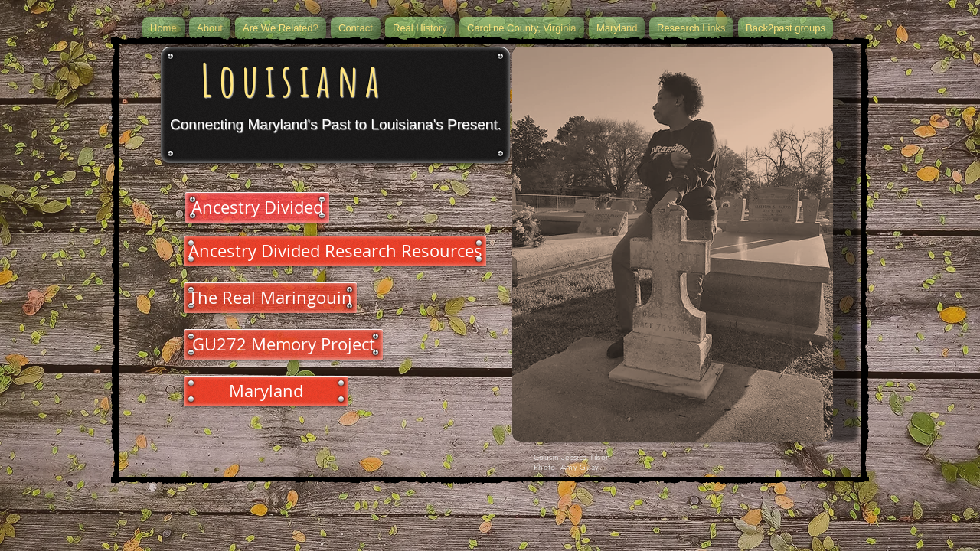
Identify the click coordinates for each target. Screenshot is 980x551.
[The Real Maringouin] (270, 298)
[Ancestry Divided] (257, 207)
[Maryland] (266, 391)
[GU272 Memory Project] (283, 344)
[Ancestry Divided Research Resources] (335, 251)
